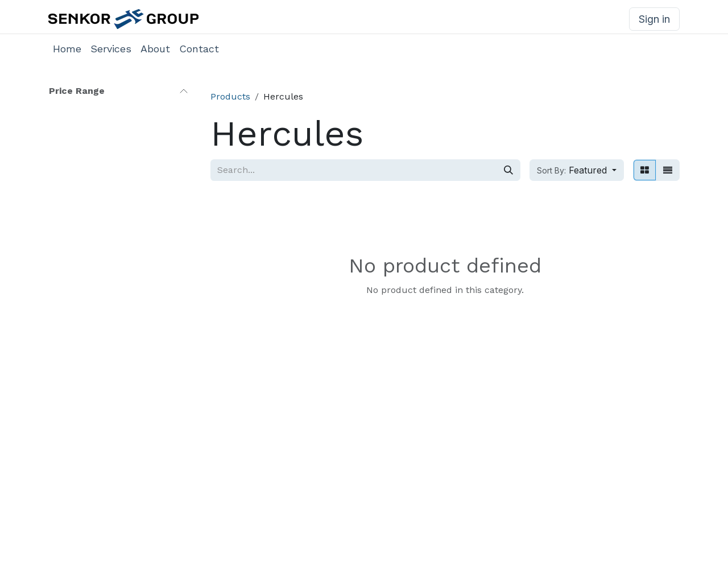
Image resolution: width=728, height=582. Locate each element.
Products (230, 96)
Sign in (654, 19)
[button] (577, 170)
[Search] (508, 170)
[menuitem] (67, 49)
